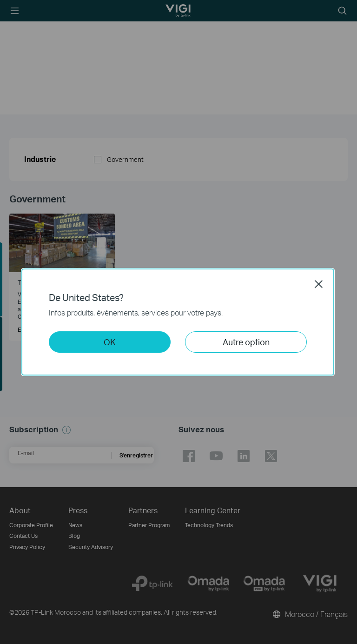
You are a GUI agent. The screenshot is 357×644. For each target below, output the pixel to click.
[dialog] (178, 322)
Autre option (246, 342)
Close (319, 284)
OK (110, 342)
